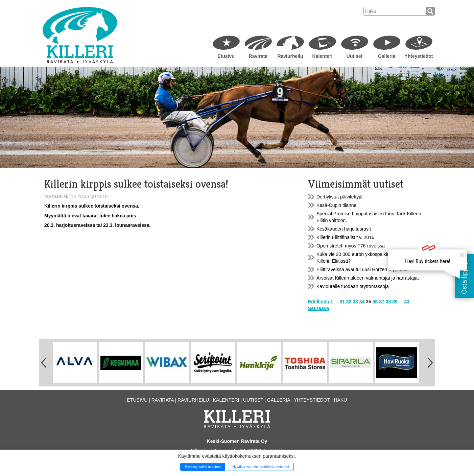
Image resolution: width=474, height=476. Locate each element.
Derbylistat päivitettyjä (339, 197)
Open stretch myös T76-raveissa (351, 246)
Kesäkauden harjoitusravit (344, 229)
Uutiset (354, 56)
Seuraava (318, 308)
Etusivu (226, 56)
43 (407, 302)
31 (342, 302)
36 (375, 302)
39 (395, 302)
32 (349, 302)
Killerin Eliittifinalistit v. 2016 (345, 237)
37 (382, 302)
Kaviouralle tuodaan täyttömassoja (353, 286)
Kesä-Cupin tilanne (336, 205)
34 (362, 302)
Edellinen (318, 302)
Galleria (387, 56)
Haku (340, 400)
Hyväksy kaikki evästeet (203, 467)
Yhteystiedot (419, 56)
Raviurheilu (290, 56)
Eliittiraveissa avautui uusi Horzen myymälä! (363, 269)
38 (388, 302)
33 (355, 302)
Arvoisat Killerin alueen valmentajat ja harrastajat (368, 278)
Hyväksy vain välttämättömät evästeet (261, 467)
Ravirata (258, 56)
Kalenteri (323, 56)
